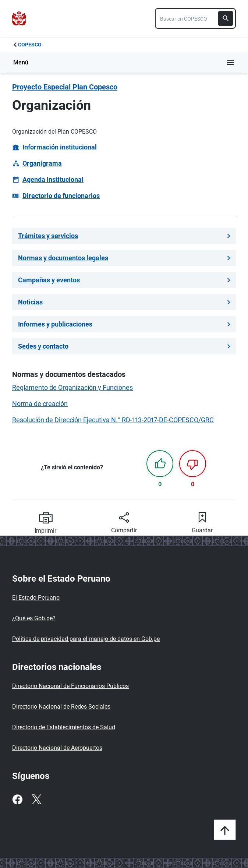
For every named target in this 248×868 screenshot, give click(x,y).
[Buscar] (226, 18)
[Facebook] (17, 800)
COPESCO (30, 45)
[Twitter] (36, 800)
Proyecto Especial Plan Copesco (65, 87)
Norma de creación (40, 404)
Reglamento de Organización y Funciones (72, 387)
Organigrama (42, 163)
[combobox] (195, 18)
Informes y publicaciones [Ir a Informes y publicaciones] (124, 324)
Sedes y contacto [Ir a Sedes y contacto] (124, 346)
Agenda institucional (53, 179)
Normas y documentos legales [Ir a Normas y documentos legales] (124, 258)
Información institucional (60, 147)
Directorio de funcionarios (61, 196)
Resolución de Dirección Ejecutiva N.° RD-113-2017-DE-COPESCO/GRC (113, 420)
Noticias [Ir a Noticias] (124, 302)
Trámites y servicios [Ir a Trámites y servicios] (124, 236)
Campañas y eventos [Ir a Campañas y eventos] (124, 280)
